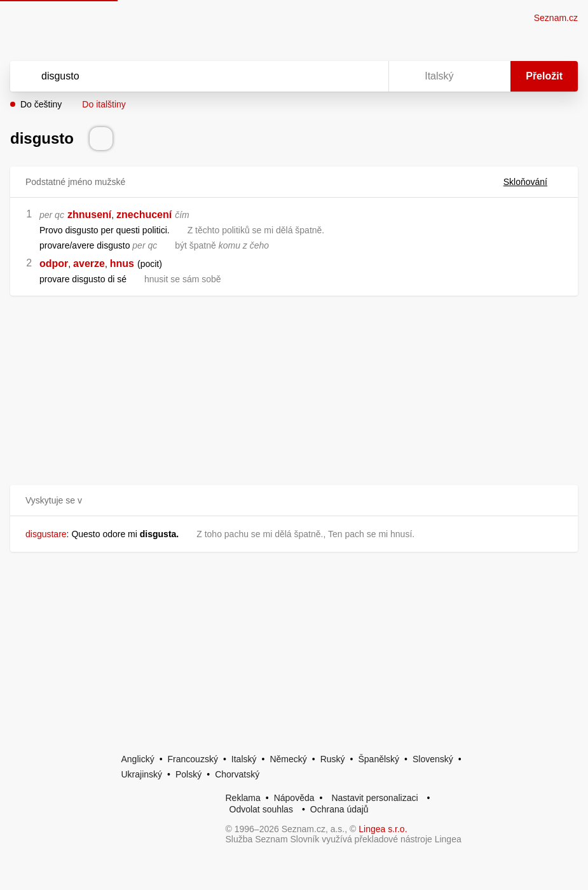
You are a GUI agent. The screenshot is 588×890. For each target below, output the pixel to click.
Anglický (138, 759)
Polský (188, 774)
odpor (54, 264)
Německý (288, 759)
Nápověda (294, 798)
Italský (244, 759)
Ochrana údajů (339, 809)
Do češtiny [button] (41, 104)
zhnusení (89, 215)
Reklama (243, 798)
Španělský (379, 759)
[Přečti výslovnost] (101, 139)
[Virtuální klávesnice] (367, 76)
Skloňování (533, 182)
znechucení (144, 215)
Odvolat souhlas (261, 809)
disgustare (46, 534)
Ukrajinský (142, 774)
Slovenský (433, 759)
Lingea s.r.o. (383, 829)
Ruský (333, 759)
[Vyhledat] (183, 76)
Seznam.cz (556, 18)
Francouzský (193, 759)
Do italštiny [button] (104, 104)
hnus (122, 264)
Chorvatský (237, 774)
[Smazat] (339, 76)
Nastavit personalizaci (374, 798)
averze (89, 264)
